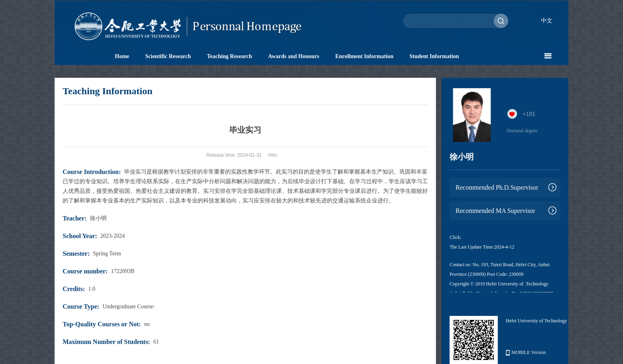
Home (122, 56)
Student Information (434, 56)
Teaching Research (229, 56)
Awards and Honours (294, 56)
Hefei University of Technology (536, 321)
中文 (547, 21)
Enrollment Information (364, 56)
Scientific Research (168, 56)
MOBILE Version (526, 353)
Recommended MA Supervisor (495, 211)
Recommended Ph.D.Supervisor (497, 187)
